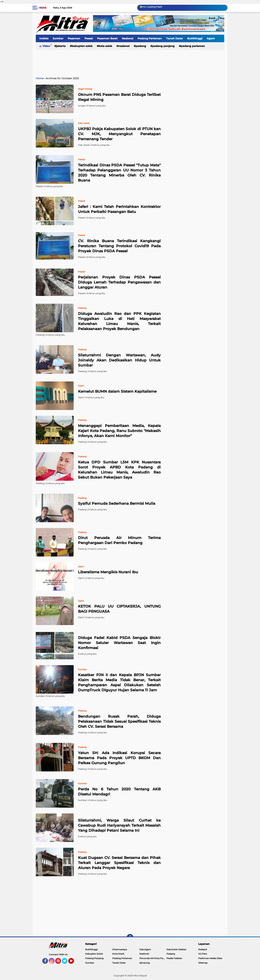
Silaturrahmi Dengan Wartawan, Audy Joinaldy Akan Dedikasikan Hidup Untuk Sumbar (119, 360)
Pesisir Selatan (174, 958)
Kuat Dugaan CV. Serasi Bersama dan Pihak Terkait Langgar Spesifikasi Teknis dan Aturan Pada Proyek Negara (119, 863)
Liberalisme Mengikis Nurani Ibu (108, 572)
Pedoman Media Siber (210, 958)
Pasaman (74, 38)
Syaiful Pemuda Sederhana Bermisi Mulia (117, 503)
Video (46, 46)
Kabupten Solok (82, 46)
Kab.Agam (145, 949)
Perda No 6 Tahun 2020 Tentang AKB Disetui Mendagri (119, 792)
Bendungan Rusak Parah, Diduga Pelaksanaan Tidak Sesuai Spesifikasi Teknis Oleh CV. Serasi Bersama (119, 721)
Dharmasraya (120, 949)
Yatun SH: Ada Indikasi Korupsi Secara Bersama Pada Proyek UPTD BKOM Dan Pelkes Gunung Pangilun (119, 758)
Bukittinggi (195, 38)
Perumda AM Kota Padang (153, 958)
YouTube (74, 962)
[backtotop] (130, 937)
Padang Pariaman (150, 38)
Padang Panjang (163, 46)
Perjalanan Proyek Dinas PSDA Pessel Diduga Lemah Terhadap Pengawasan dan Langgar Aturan (119, 282)
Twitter (66, 962)
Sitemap (203, 963)
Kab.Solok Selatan (176, 949)
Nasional (128, 38)
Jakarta (61, 46)
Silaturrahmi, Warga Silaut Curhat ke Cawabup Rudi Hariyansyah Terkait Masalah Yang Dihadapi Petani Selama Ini (119, 825)
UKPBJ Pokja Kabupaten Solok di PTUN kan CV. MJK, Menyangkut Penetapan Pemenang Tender (119, 134)
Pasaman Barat (107, 38)
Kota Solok (105, 46)
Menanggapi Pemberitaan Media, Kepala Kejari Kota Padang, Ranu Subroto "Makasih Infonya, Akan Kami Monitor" (119, 431)
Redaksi (203, 949)
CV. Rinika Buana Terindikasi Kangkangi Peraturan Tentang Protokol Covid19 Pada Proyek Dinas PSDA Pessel (119, 246)
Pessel (89, 38)
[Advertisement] (130, 61)
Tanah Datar (175, 38)
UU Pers (203, 954)
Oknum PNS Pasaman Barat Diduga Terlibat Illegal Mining (119, 97)
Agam (211, 38)
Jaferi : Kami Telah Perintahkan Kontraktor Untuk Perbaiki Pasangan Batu (119, 209)
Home (43, 8)
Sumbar (58, 38)
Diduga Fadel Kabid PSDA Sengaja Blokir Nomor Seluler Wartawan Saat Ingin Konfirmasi (119, 643)
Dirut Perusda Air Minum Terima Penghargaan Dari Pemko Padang (119, 540)
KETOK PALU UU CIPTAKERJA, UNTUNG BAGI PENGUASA (119, 609)
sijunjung (145, 963)
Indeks (44, 38)
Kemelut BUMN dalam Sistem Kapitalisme (117, 391)
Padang (141, 46)
